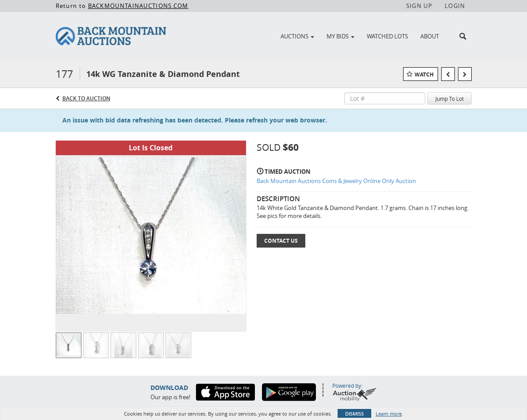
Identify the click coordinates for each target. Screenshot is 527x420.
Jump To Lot (450, 99)
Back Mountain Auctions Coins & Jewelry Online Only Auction (336, 181)
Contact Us (281, 241)
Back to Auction (86, 98)
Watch (424, 74)
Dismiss (354, 414)
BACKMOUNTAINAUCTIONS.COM (138, 6)
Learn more (389, 414)
